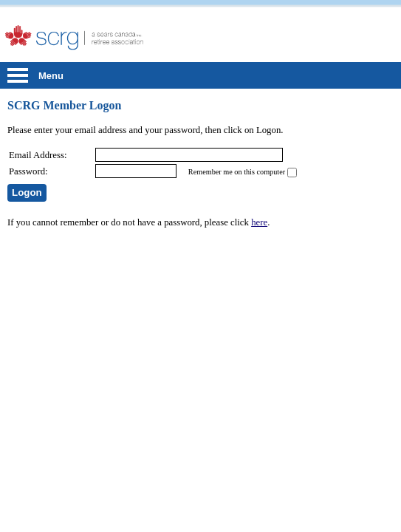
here (259, 222)
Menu (51, 76)
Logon (27, 192)
